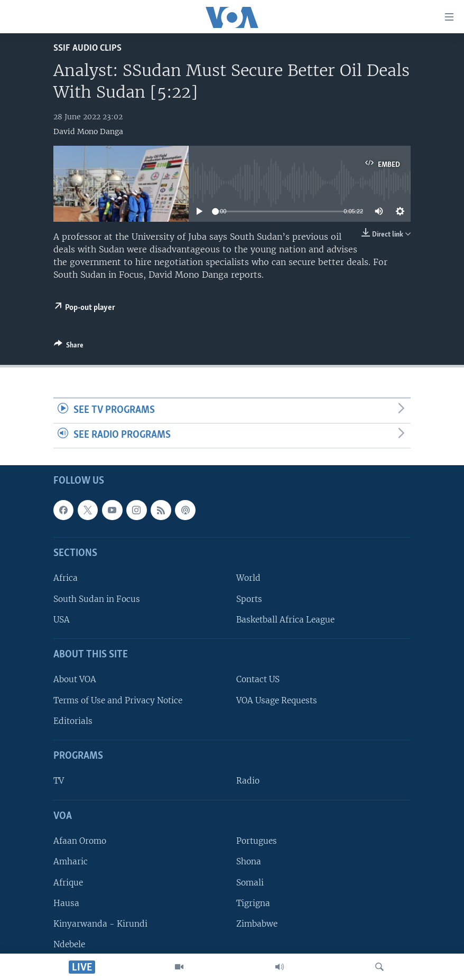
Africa (66, 578)
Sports (249, 599)
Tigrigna (253, 903)
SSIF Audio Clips (87, 48)
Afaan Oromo (80, 841)
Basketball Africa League (285, 620)
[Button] (69, 347)
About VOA (75, 679)
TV (59, 781)
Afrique (68, 882)
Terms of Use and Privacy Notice (118, 700)
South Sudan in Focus (97, 599)
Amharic (71, 861)
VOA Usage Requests (277, 700)
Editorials (73, 721)
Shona (249, 861)
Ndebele (69, 944)
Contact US (258, 679)
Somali (250, 882)
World (248, 578)
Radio (248, 781)
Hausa (66, 903)
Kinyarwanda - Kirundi (100, 924)
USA (62, 620)
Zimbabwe (257, 924)
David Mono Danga (88, 131)
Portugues (257, 841)
